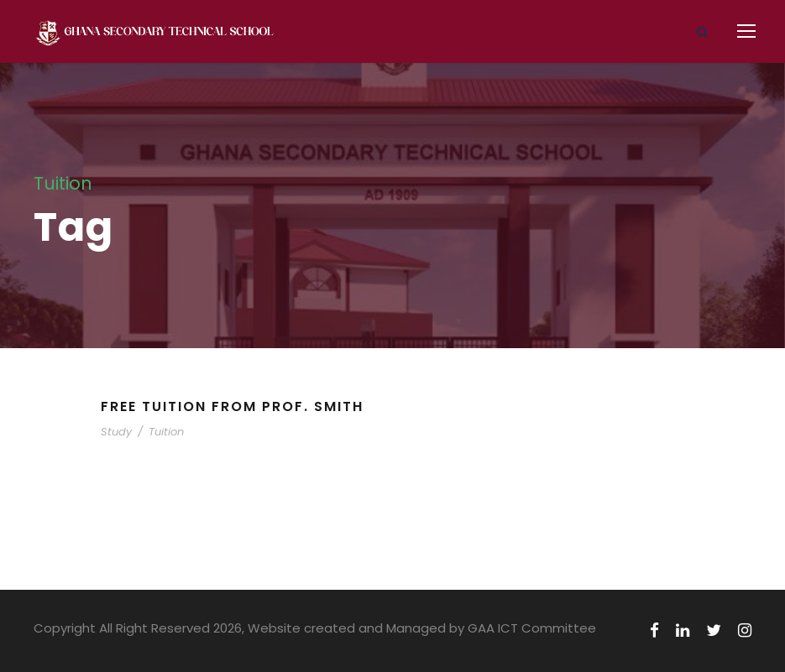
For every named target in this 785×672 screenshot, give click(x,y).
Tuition (166, 432)
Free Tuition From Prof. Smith (232, 406)
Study (116, 432)
